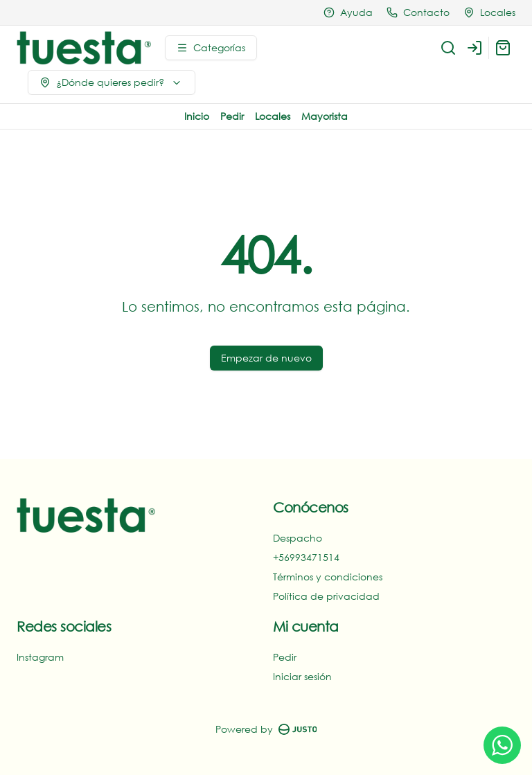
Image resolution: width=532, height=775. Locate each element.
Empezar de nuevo (266, 358)
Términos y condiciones (328, 577)
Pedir (232, 116)
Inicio (197, 116)
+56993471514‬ (306, 557)
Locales (273, 116)
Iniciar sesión (302, 676)
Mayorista (325, 116)
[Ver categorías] (211, 48)
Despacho (298, 538)
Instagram (40, 657)
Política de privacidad (326, 596)
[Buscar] (448, 48)
